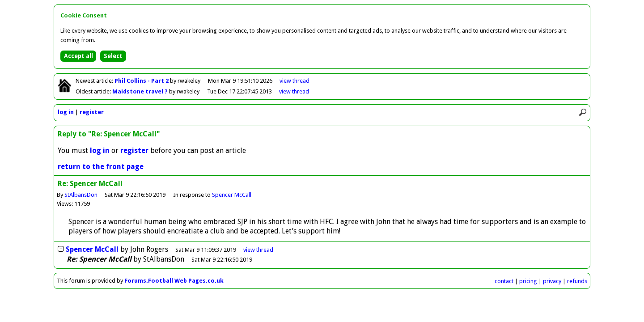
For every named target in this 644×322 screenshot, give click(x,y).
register (92, 112)
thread (258, 250)
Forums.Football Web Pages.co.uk (174, 281)
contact (504, 281)
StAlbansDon (81, 195)
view (294, 81)
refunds (577, 281)
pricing (528, 281)
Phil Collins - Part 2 (142, 81)
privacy (552, 281)
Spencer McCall (232, 195)
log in (66, 112)
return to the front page (101, 167)
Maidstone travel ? (141, 91)
